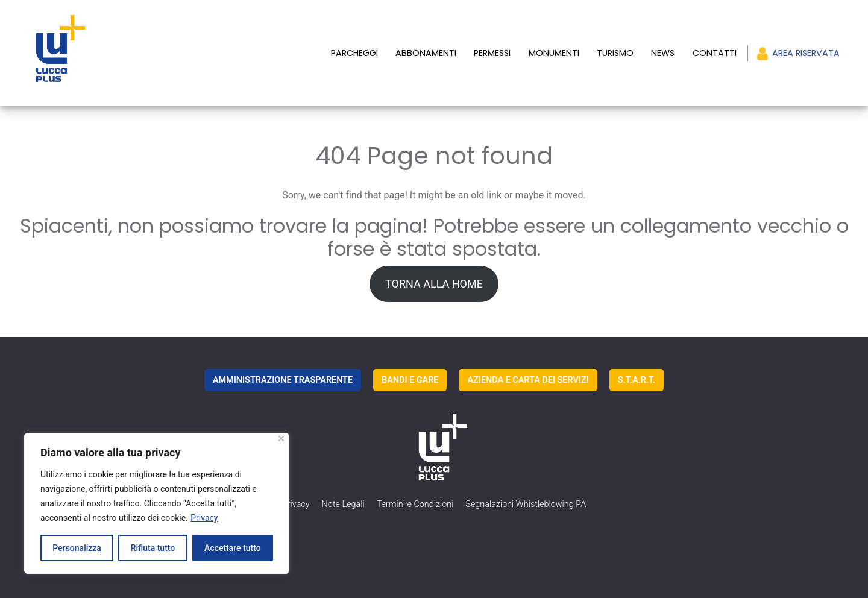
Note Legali (343, 504)
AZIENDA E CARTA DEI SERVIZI (528, 380)
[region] (157, 503)
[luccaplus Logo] (113, 53)
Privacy (204, 518)
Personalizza (77, 548)
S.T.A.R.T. (637, 380)
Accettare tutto (233, 548)
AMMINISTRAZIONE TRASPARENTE (283, 380)
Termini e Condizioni (415, 504)
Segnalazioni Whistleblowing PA (526, 504)
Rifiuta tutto (153, 548)
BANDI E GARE (410, 380)
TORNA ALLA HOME (434, 284)
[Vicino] (281, 439)
